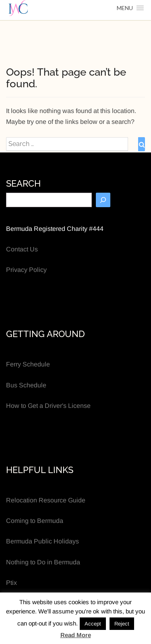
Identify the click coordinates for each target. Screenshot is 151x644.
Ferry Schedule (28, 364)
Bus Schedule (26, 385)
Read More (76, 635)
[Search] (103, 200)
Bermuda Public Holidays (42, 541)
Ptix (11, 583)
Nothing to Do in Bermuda (43, 562)
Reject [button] (122, 624)
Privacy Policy (26, 270)
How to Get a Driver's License (48, 406)
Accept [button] (93, 624)
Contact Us (22, 249)
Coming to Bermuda (35, 521)
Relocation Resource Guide (46, 500)
